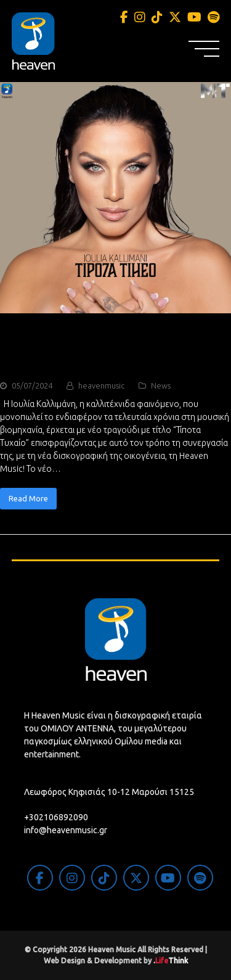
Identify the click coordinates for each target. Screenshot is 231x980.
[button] (204, 49)
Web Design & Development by (116, 961)
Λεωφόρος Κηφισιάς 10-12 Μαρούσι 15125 (109, 792)
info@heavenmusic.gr (66, 830)
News (161, 385)
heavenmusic (101, 385)
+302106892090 (56, 817)
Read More (28, 498)
